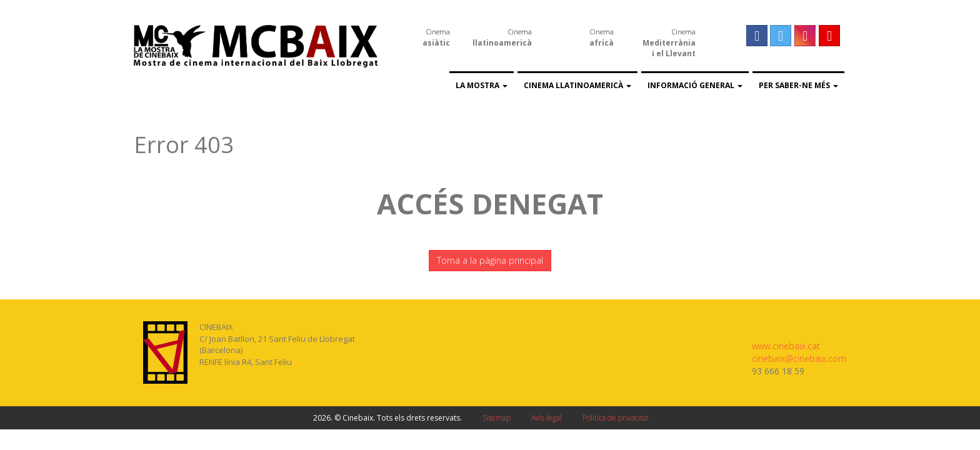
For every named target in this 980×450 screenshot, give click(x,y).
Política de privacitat (616, 418)
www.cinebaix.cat (786, 346)
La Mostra (482, 85)
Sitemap (497, 418)
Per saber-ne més (798, 85)
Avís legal (547, 418)
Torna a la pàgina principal (490, 260)
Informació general (695, 85)
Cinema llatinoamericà (577, 85)
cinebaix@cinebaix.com (799, 358)
